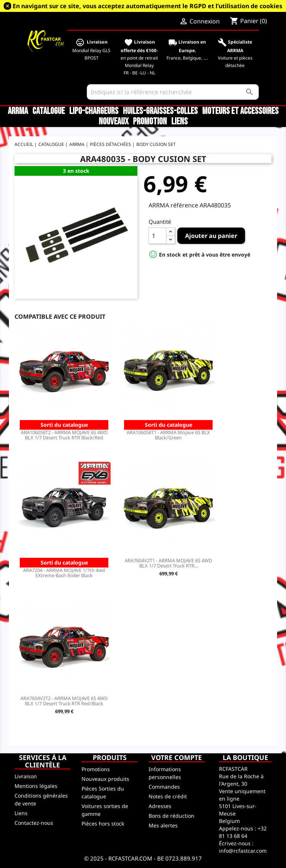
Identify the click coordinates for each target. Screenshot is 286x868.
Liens (179, 122)
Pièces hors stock (103, 824)
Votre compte (177, 757)
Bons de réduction (171, 816)
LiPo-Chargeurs (94, 111)
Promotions (96, 769)
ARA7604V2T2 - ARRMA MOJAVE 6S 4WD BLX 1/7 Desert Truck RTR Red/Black (64, 701)
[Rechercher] (173, 92)
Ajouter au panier (211, 236)
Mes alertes (163, 825)
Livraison (26, 776)
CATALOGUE (49, 111)
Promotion (150, 122)
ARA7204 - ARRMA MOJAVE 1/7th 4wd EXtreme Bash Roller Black (64, 573)
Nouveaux (114, 122)
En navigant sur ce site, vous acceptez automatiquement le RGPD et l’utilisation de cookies (147, 6)
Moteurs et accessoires (240, 111)
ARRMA (18, 111)
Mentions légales (36, 786)
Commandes (164, 787)
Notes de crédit (168, 796)
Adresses (160, 806)
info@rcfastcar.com (243, 851)
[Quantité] (158, 236)
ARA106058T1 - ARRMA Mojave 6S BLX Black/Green (168, 435)
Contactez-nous (34, 823)
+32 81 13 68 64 (243, 832)
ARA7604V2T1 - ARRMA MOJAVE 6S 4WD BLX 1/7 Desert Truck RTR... (168, 563)
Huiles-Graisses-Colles (160, 111)
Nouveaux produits (105, 779)
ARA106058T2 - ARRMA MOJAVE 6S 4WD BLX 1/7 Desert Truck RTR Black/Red (64, 435)
